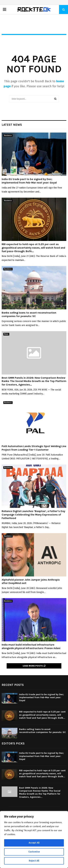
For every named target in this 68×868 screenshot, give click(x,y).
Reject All (34, 861)
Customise (34, 852)
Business (8, 136)
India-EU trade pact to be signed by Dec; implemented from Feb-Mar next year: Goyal (29, 181)
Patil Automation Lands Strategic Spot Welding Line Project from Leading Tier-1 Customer (34, 448)
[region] (34, 840)
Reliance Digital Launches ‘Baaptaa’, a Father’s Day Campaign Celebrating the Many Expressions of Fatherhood (33, 515)
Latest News (12, 125)
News (6, 334)
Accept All (34, 843)
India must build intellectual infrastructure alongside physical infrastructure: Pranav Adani (31, 646)
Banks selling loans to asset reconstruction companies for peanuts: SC (29, 314)
